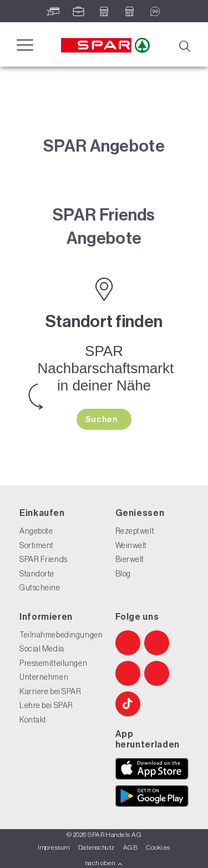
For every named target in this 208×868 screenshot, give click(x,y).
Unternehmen (44, 677)
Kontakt (33, 720)
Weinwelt (131, 545)
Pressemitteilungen (53, 663)
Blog (123, 574)
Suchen (103, 419)
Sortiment (37, 545)
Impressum (54, 847)
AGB (130, 847)
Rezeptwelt (135, 531)
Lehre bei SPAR (46, 705)
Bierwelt (130, 559)
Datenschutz (97, 847)
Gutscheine (40, 588)
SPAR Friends (44, 559)
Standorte (37, 574)
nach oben (104, 863)
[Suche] (184, 45)
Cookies (158, 847)
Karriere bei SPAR (50, 691)
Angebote (36, 531)
